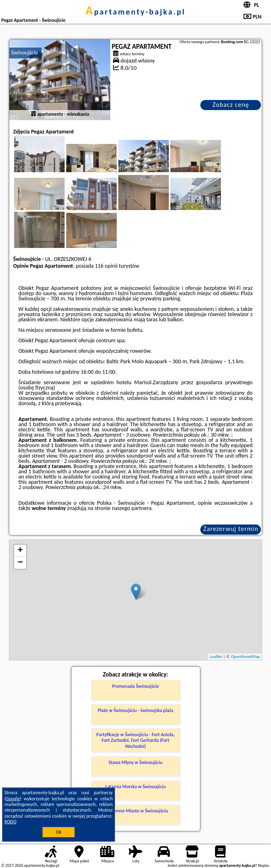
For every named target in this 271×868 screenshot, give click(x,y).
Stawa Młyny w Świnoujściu (136, 762)
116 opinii (106, 266)
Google (13, 799)
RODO (11, 822)
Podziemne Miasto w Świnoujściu (136, 811)
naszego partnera (132, 508)
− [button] (20, 563)
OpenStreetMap (246, 657)
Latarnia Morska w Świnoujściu (136, 787)
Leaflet (216, 657)
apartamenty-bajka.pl (136, 12)
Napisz (264, 865)
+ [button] (20, 551)
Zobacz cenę (231, 105)
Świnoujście (25, 53)
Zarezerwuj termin (231, 529)
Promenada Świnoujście (136, 686)
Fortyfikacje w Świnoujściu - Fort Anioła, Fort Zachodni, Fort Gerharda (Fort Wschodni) (136, 740)
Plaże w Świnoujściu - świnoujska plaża (135, 710)
